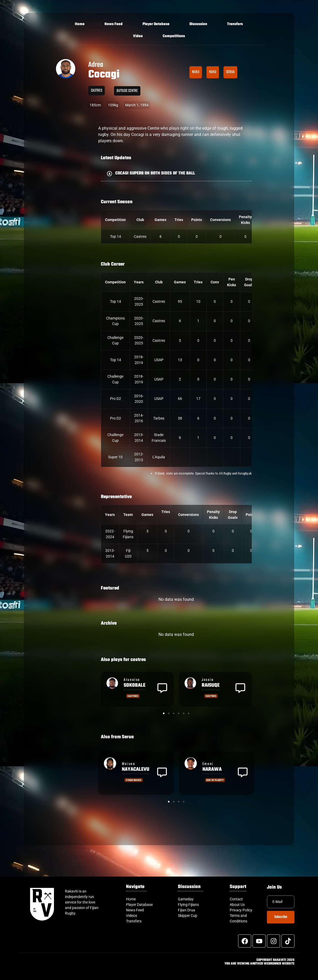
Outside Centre (127, 91)
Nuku (196, 72)
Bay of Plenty (215, 780)
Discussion (198, 24)
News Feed (114, 24)
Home (80, 24)
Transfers (235, 24)
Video (138, 36)
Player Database (156, 24)
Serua (230, 72)
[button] (176, 174)
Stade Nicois (134, 780)
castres (97, 91)
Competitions (174, 36)
